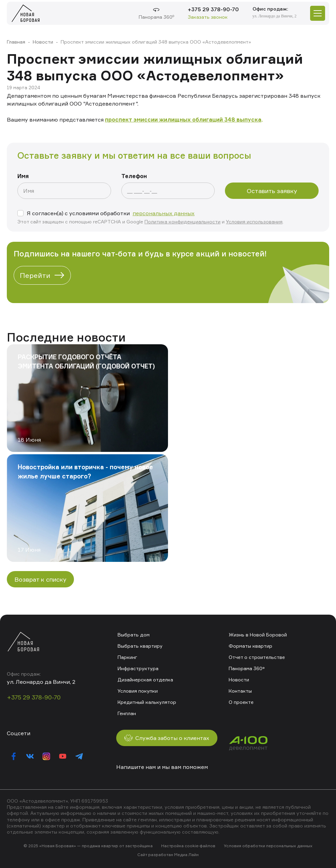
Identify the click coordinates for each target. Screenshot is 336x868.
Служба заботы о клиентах (167, 738)
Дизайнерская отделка (145, 680)
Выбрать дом (134, 635)
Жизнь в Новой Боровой (258, 635)
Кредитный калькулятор (147, 702)
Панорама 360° (247, 668)
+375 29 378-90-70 (213, 9)
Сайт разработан (155, 855)
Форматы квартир (250, 646)
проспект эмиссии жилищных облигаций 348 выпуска (183, 120)
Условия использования (254, 222)
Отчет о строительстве (257, 657)
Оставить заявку (272, 191)
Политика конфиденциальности (182, 222)
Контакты (240, 691)
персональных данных (164, 213)
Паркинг (127, 657)
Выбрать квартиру (140, 646)
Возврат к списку (40, 579)
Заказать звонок (208, 17)
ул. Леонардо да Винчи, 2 (274, 16)
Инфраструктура (138, 668)
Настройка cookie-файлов (188, 846)
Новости (43, 42)
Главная (16, 42)
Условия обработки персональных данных (268, 846)
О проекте (241, 702)
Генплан (127, 713)
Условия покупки (138, 691)
